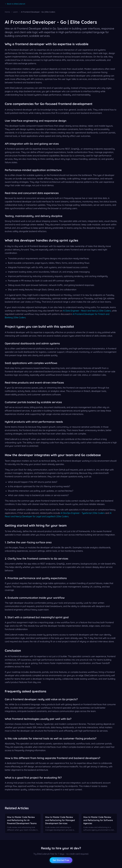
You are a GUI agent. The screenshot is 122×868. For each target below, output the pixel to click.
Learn (15, 12)
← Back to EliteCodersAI (15, 4)
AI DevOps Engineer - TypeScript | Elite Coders (83, 513)
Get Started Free (61, 860)
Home (7, 12)
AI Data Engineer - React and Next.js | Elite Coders (87, 311)
